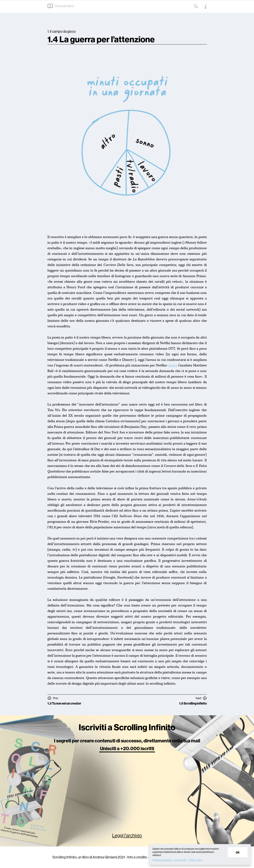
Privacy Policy (196, 860)
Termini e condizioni (162, 860)
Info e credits (137, 857)
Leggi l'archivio (127, 835)
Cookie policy (180, 860)
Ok (238, 852)
